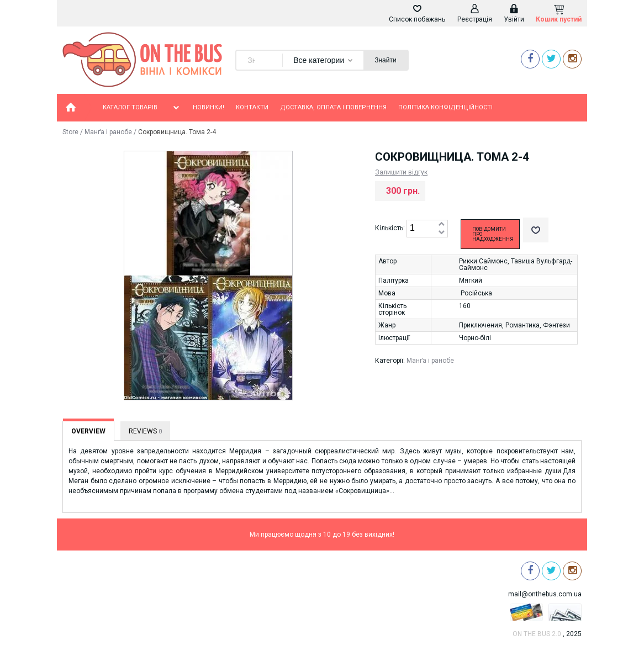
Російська (476, 293)
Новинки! (208, 107)
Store (70, 132)
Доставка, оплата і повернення (333, 107)
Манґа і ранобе (108, 132)
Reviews (145, 431)
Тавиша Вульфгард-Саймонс (516, 264)
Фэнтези (556, 325)
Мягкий (471, 280)
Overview (88, 431)
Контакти (252, 107)
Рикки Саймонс (483, 261)
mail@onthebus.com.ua (545, 594)
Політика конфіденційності (445, 107)
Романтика (522, 325)
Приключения (481, 325)
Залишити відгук (401, 172)
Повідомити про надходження (493, 234)
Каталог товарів (142, 108)
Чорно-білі (475, 338)
